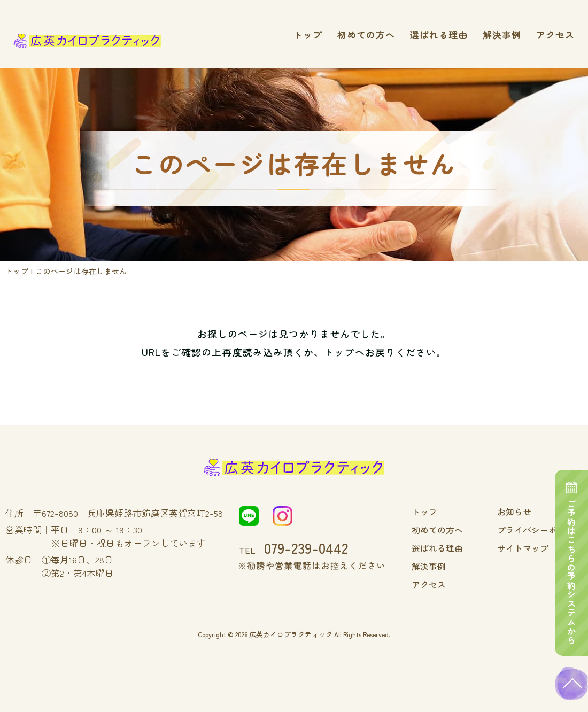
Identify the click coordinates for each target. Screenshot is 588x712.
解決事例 (502, 34)
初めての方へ (366, 34)
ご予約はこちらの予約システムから (572, 550)
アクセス (555, 34)
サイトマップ (530, 547)
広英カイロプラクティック (291, 631)
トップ (308, 34)
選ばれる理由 (439, 34)
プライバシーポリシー (545, 529)
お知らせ (523, 512)
